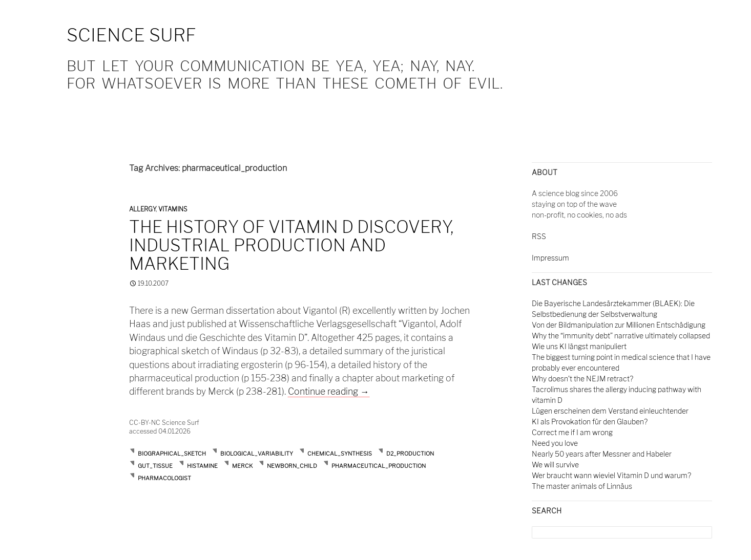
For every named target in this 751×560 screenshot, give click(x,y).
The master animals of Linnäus (582, 486)
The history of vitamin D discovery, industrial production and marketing (291, 245)
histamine (202, 466)
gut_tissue (155, 466)
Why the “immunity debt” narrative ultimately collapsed (621, 336)
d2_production (410, 454)
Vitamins (173, 209)
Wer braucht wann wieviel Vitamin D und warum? (611, 475)
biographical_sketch (172, 454)
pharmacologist (164, 478)
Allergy (142, 209)
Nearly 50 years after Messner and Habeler (602, 454)
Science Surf (131, 35)
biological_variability (257, 454)
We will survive (555, 465)
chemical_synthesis (340, 454)
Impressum (550, 258)
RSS (539, 236)
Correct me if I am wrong (572, 432)
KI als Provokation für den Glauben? (590, 422)
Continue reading (329, 391)
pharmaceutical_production (379, 466)
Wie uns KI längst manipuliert (579, 346)
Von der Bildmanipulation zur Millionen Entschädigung (619, 325)
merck (242, 466)
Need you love (555, 443)
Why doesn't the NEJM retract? (582, 379)
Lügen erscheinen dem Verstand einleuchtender (610, 411)
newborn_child (292, 466)
